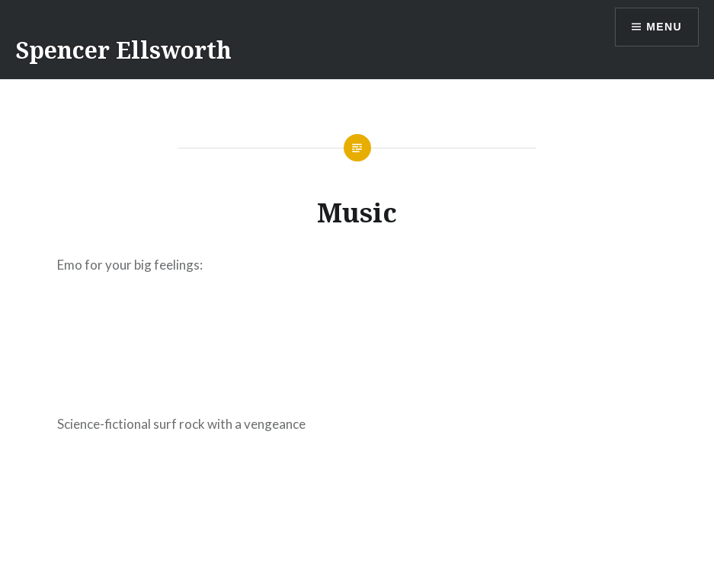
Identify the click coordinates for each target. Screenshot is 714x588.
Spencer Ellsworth (123, 50)
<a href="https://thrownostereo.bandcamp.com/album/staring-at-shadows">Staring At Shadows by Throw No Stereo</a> (357, 341)
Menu (664, 27)
